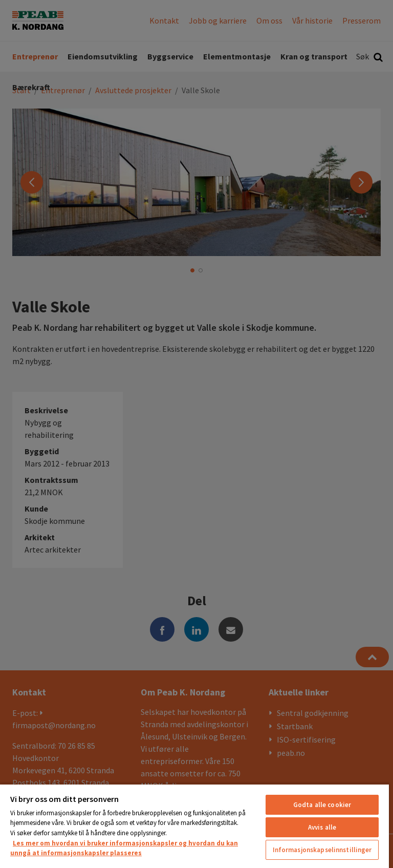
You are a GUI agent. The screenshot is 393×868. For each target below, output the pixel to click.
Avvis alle (322, 827)
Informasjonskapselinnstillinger (322, 850)
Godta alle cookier (322, 805)
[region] (194, 826)
